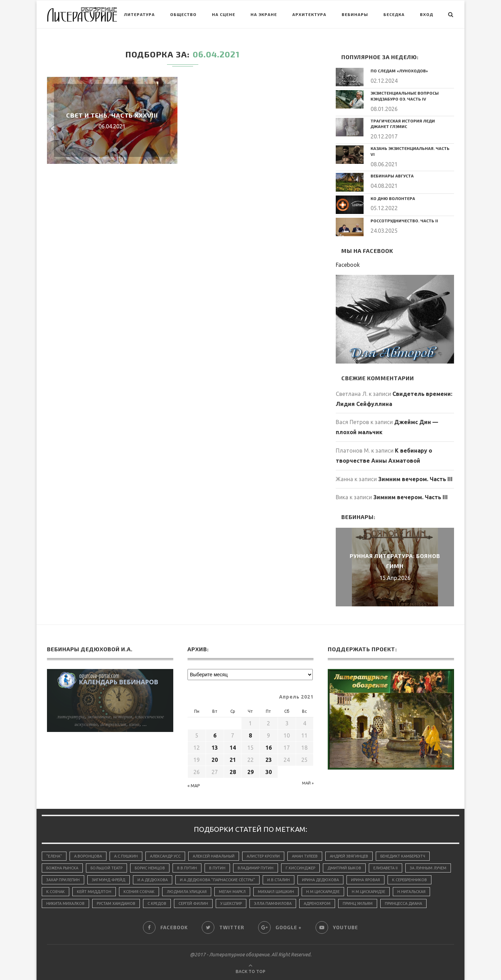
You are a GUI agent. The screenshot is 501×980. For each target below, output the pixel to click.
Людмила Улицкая (187, 892)
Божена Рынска (62, 868)
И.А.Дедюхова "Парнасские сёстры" (217, 880)
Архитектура (309, 14)
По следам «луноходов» (399, 71)
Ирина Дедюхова (320, 880)
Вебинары (355, 14)
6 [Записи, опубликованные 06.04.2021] (215, 735)
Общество (183, 14)
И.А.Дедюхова (153, 880)
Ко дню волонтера (393, 198)
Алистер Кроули (263, 856)
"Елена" (54, 856)
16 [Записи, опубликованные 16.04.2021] (269, 748)
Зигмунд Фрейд (109, 880)
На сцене (224, 14)
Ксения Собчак (139, 892)
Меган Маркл (232, 892)
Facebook (348, 265)
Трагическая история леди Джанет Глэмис (403, 124)
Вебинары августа (392, 176)
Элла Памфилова (273, 903)
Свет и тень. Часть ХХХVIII (112, 115)
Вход (427, 14)
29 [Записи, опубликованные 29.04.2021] (250, 772)
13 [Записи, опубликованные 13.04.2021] (215, 748)
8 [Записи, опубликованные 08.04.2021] (250, 735)
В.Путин (217, 868)
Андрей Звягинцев (349, 856)
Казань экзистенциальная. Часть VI (410, 151)
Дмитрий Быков (344, 868)
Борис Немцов (150, 868)
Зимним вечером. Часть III (415, 479)
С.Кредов (157, 903)
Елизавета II (385, 868)
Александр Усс (165, 856)
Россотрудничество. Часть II (404, 221)
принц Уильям (358, 903)
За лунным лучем (428, 868)
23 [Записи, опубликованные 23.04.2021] (269, 760)
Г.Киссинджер (300, 868)
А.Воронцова (88, 856)
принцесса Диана (403, 903)
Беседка (394, 14)
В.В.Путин (187, 868)
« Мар (194, 786)
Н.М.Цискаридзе (323, 892)
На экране (264, 14)
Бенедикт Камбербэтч (403, 856)
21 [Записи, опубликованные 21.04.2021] (233, 760)
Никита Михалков (65, 903)
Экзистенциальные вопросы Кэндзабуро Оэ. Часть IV (405, 96)
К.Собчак (55, 892)
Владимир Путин (256, 868)
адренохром (317, 903)
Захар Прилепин (63, 880)
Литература (139, 14)
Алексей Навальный (214, 856)
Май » (308, 783)
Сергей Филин (193, 903)
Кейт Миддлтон (94, 892)
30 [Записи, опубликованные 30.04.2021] (269, 772)
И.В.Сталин (279, 880)
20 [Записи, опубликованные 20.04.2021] (215, 760)
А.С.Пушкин (126, 856)
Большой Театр (106, 868)
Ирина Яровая (365, 880)
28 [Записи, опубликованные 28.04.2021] (233, 772)
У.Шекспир (231, 903)
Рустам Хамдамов (116, 903)
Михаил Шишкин (276, 892)
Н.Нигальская (411, 892)
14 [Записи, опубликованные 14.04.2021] (233, 748)
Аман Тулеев (305, 856)
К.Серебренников (409, 880)
